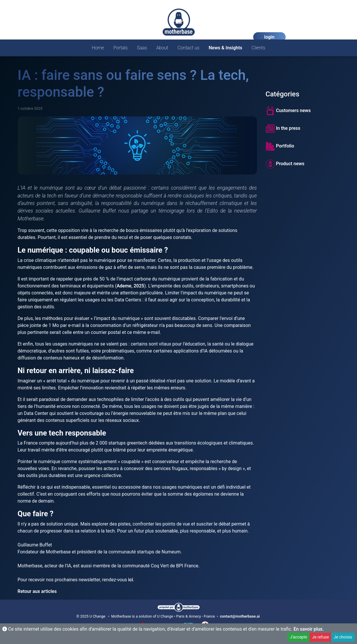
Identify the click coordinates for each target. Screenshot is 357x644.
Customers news (288, 111)
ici (131, 580)
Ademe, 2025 (130, 286)
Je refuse (320, 637)
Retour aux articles (37, 591)
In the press (283, 129)
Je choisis (343, 637)
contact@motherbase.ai (240, 616)
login (269, 37)
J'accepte (299, 637)
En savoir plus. (309, 629)
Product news (285, 164)
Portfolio (280, 146)
